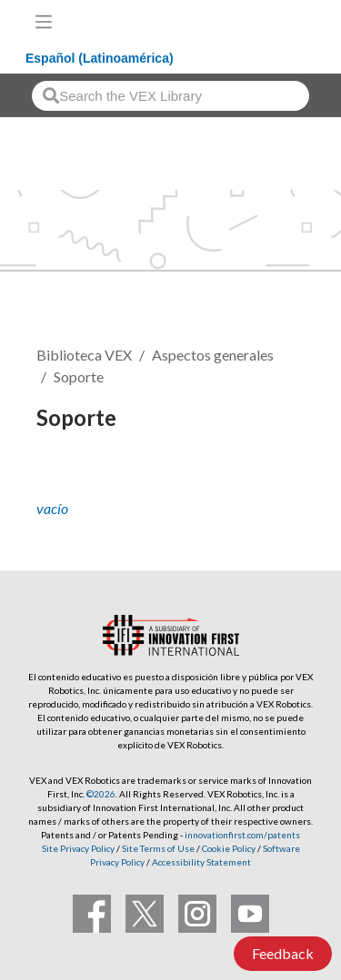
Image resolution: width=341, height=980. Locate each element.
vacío (52, 508)
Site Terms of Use (157, 848)
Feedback (283, 953)
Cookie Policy (229, 848)
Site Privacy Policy (78, 848)
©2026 (101, 794)
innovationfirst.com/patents (242, 835)
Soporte (79, 376)
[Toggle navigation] (44, 22)
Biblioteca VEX (84, 355)
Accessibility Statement (201, 862)
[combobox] (170, 96)
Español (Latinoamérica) (100, 58)
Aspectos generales (213, 355)
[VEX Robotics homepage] (269, 21)
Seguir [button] (68, 479)
